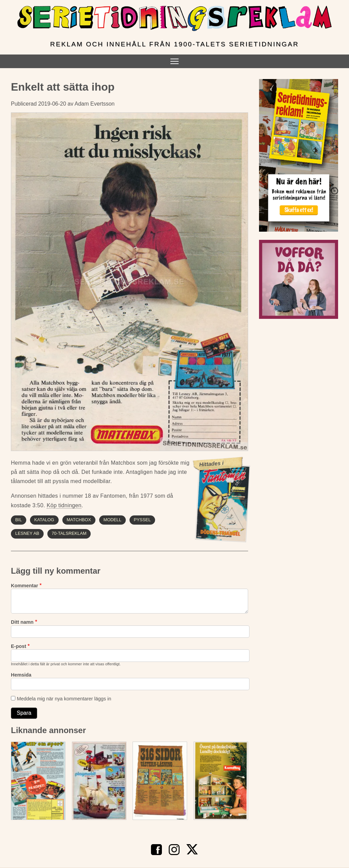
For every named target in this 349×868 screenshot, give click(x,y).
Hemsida (21, 675)
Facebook (156, 850)
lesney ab (27, 533)
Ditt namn (22, 622)
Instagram (174, 850)
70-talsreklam (69, 533)
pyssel (142, 520)
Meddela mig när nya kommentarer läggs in (64, 699)
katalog (44, 520)
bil (19, 520)
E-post (19, 646)
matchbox (79, 520)
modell (112, 520)
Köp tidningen (64, 505)
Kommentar (25, 586)
